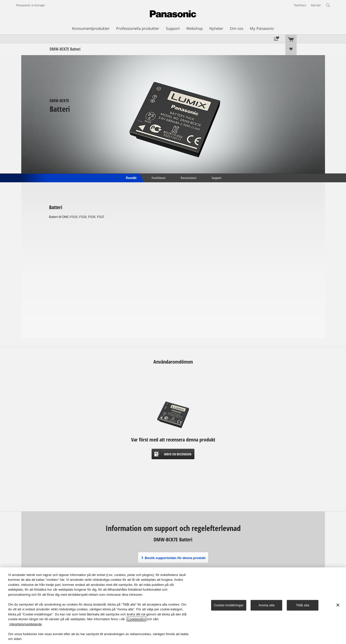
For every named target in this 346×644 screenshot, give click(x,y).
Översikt (131, 177)
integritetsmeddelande (26, 624)
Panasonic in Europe (30, 5)
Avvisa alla (266, 605)
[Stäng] (338, 605)
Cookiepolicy (136, 619)
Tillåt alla (302, 605)
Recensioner (189, 177)
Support (216, 177)
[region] (173, 606)
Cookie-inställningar (229, 605)
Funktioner (159, 177)
